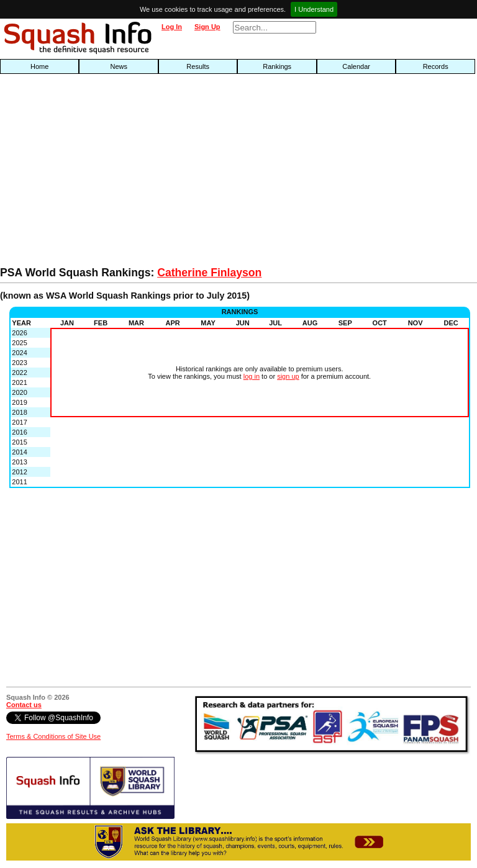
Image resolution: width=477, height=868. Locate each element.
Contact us (24, 705)
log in (252, 376)
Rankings (277, 66)
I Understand (314, 9)
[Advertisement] (153, 173)
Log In (172, 27)
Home (39, 66)
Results (198, 66)
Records (436, 66)
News (119, 66)
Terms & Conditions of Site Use (53, 736)
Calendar (356, 66)
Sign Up (207, 27)
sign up (288, 376)
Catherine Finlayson (209, 273)
